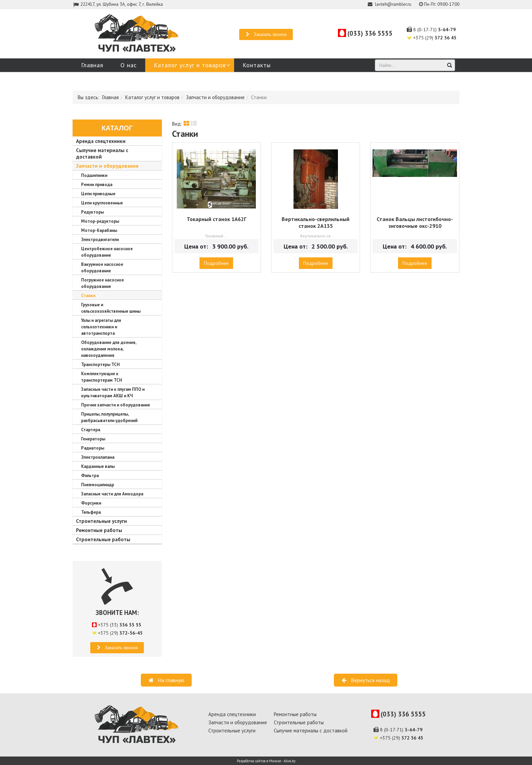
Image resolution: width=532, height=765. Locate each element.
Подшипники (94, 175)
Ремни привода (97, 185)
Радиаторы (93, 448)
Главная (92, 65)
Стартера (91, 430)
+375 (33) (120, 625)
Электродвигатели (100, 240)
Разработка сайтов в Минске (259, 761)
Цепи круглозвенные (102, 203)
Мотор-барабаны (99, 230)
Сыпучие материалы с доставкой (311, 731)
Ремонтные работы (99, 530)
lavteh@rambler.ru (393, 4)
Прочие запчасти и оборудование (116, 405)
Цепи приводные (98, 194)
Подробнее (216, 263)
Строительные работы (103, 539)
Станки (88, 296)
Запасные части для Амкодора (112, 494)
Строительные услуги (101, 521)
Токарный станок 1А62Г (216, 219)
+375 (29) (435, 38)
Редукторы (92, 212)
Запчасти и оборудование (215, 97)
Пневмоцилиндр (98, 485)
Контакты (257, 65)
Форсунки (91, 503)
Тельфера (91, 512)
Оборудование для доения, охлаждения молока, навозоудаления (109, 349)
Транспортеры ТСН (100, 365)
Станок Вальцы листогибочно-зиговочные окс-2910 (415, 222)
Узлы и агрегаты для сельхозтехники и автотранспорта (101, 327)
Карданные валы (98, 466)
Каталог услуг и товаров (190, 65)
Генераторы (93, 439)
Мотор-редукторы (100, 221)
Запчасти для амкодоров (118, 79)
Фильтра (90, 476)
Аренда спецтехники (101, 141)
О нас (129, 65)
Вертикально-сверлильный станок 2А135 (316, 222)
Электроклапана (98, 457)
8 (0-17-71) (434, 30)
